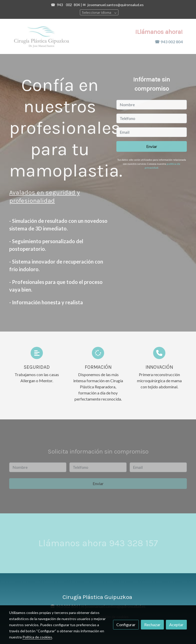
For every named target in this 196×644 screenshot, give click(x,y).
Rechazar (152, 625)
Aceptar (176, 625)
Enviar (152, 146)
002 (69, 5)
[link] (42, 36)
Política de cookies (37, 637)
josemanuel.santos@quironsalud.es (116, 5)
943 (60, 5)
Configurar (126, 625)
